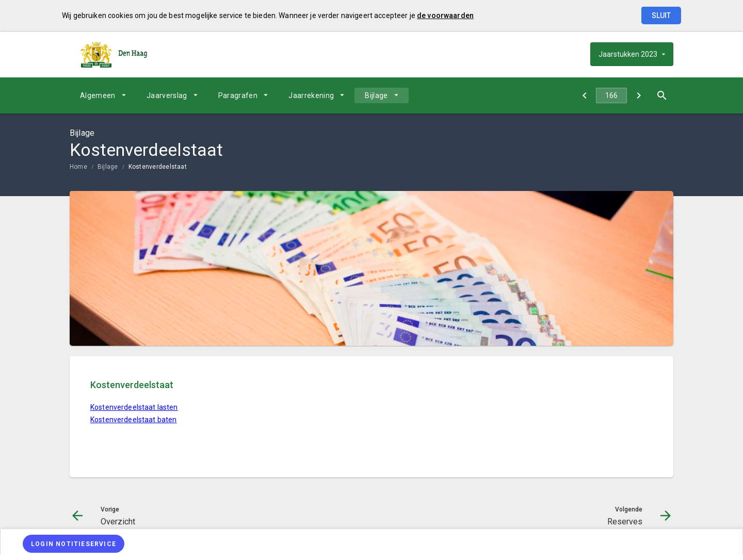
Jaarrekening (311, 95)
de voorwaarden (445, 15)
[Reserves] (639, 95)
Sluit (661, 15)
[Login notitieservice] (74, 544)
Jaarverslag (167, 95)
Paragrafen (238, 95)
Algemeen (98, 95)
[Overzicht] (584, 95)
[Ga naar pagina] (611, 95)
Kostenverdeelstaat (158, 167)
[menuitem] (103, 95)
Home (78, 167)
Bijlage (376, 95)
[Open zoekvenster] (662, 95)
